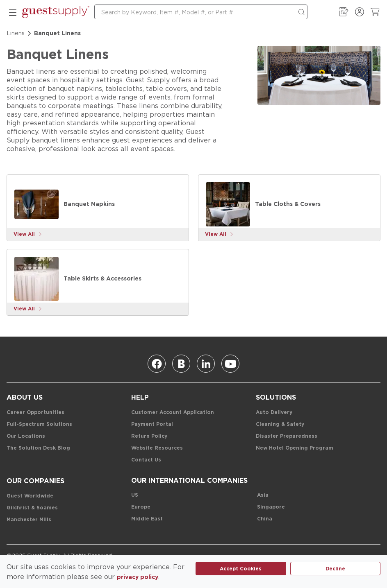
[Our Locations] (26, 436)
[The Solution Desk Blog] (38, 448)
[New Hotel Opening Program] (295, 448)
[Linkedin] (206, 364)
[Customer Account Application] (173, 413)
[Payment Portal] (152, 424)
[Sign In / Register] (360, 12)
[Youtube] (230, 364)
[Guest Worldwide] (30, 496)
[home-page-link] (56, 12)
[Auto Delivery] (274, 413)
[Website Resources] (157, 448)
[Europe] (141, 507)
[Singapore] (271, 507)
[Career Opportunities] (35, 413)
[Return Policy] (149, 436)
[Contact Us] (146, 460)
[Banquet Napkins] (36, 204)
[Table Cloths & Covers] (228, 204)
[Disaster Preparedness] (287, 436)
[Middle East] (147, 519)
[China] (265, 519)
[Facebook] (157, 364)
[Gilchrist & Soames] (32, 508)
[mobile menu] (13, 12)
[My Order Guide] (344, 12)
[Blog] (181, 364)
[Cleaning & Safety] (280, 424)
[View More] (28, 234)
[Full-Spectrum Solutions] (39, 424)
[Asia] (263, 495)
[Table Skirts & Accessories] (36, 279)
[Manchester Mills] (29, 520)
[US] (135, 495)
